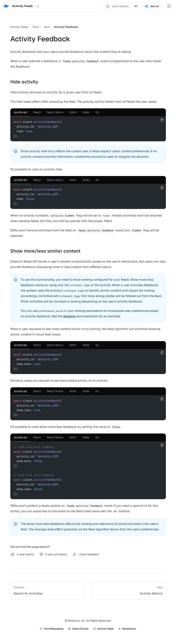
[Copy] (162, 120)
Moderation (127, 629)
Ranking (69, 316)
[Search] (123, 6)
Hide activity (24, 82)
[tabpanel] (88, 129)
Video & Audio (78, 629)
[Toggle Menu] (169, 6)
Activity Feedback (66, 27)
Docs (36, 27)
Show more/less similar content (45, 251)
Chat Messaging (52, 629)
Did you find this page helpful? (30, 547)
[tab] (20, 112)
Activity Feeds (19, 27)
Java (46, 27)
